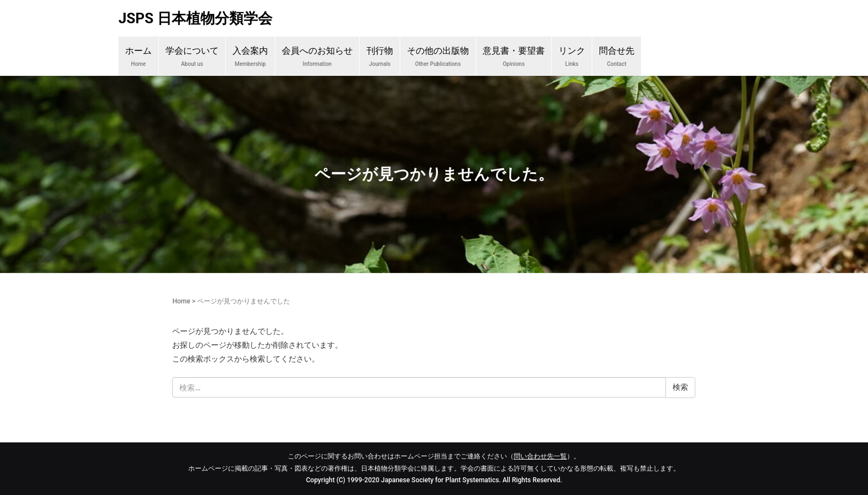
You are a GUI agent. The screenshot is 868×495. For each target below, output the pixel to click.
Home (181, 301)
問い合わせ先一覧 (540, 456)
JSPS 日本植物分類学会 (195, 18)
